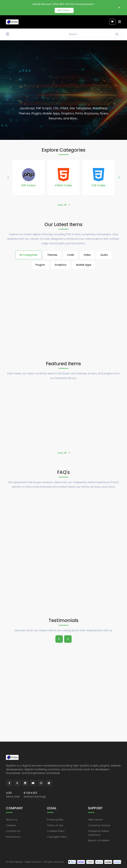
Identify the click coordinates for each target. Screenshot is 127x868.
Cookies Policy (56, 831)
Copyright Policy (57, 837)
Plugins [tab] (40, 265)
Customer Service (99, 825)
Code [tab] (70, 255)
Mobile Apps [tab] (84, 265)
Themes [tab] (52, 255)
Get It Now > (64, 10)
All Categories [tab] (28, 255)
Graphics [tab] (61, 265)
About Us (12, 819)
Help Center (95, 819)
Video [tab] (87, 255)
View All (64, 205)
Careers (11, 825)
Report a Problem (99, 840)
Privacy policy (55, 819)
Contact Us (13, 831)
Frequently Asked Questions (98, 833)
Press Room (13, 837)
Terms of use (55, 825)
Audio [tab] (104, 255)
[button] (8, 177)
